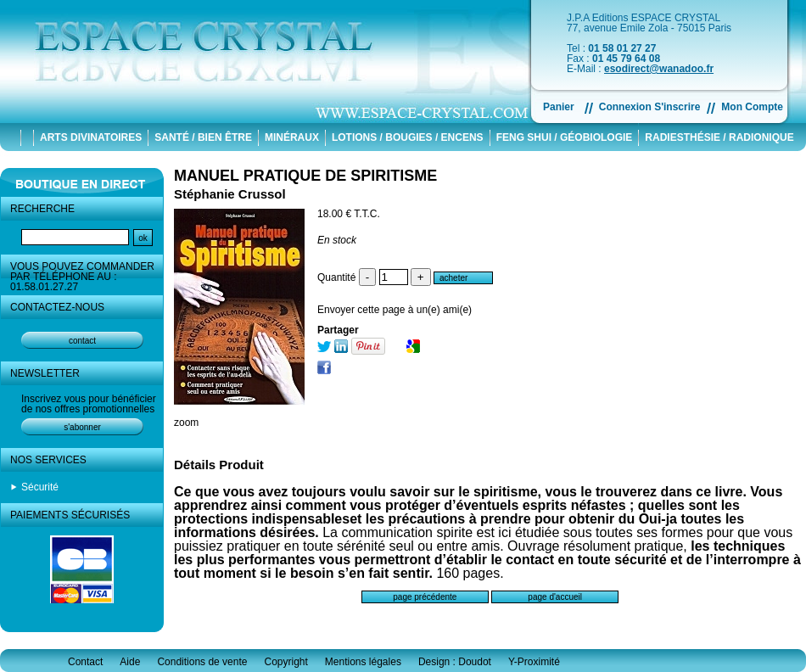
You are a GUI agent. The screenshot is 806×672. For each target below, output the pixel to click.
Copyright (285, 662)
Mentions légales (363, 662)
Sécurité (40, 487)
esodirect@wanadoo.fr (659, 69)
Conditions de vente (202, 662)
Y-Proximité (534, 662)
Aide (130, 662)
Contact (85, 662)
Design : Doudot (455, 662)
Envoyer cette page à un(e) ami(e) (395, 310)
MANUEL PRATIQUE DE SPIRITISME (305, 176)
